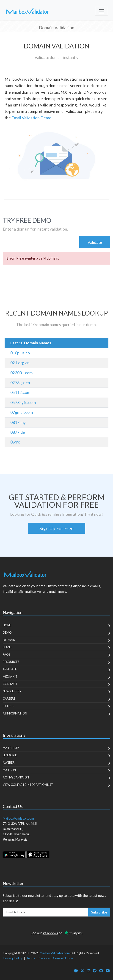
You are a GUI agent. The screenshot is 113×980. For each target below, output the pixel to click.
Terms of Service (38, 958)
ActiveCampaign (16, 777)
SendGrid (10, 755)
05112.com (20, 392)
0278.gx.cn (20, 383)
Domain (9, 640)
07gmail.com (22, 412)
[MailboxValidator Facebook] (76, 971)
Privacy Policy (13, 958)
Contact (10, 684)
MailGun (9, 770)
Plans (7, 647)
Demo (7, 632)
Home (7, 625)
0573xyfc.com (23, 402)
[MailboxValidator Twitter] (82, 971)
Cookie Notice (63, 958)
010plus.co (20, 353)
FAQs (6, 654)
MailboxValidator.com (55, 953)
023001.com (21, 373)
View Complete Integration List (28, 785)
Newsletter (12, 691)
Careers (9, 698)
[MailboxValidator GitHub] (101, 971)
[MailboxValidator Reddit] (95, 971)
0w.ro (15, 442)
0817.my (18, 422)
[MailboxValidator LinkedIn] (88, 971)
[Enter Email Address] (46, 912)
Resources (11, 662)
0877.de (18, 432)
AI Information (15, 713)
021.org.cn (20, 363)
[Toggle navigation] (102, 11)
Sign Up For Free (56, 528)
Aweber (9, 762)
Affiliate (10, 669)
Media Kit (10, 677)
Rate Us (8, 706)
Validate (95, 242)
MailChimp (11, 748)
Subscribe (99, 912)
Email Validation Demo (31, 118)
